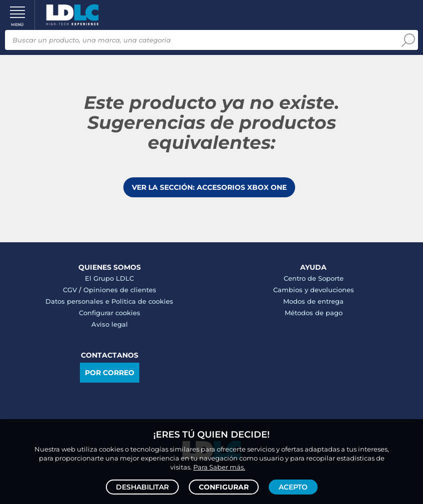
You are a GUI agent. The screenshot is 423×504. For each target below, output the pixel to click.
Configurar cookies (110, 313)
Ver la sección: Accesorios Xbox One (209, 187)
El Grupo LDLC (109, 278)
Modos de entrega (313, 301)
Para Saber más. (219, 467)
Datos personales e (78, 301)
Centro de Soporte (314, 278)
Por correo (110, 373)
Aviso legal (110, 324)
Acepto (293, 487)
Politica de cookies (142, 301)
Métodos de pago (314, 313)
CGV (70, 290)
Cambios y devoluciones (314, 290)
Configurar (224, 487)
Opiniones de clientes (120, 290)
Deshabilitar (142, 487)
